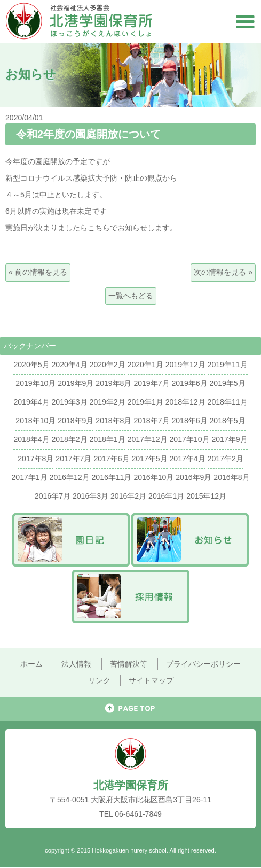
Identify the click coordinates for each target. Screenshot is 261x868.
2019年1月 (145, 402)
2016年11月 (111, 477)
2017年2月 (226, 459)
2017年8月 (35, 459)
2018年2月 (69, 439)
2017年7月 (73, 459)
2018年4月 (31, 439)
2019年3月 (69, 402)
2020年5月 (31, 365)
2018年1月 (108, 439)
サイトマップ (151, 680)
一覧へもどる (131, 296)
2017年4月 (188, 459)
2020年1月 (145, 365)
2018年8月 (113, 421)
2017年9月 (229, 439)
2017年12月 (148, 439)
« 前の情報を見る (38, 272)
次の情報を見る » (223, 272)
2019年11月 (228, 365)
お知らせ (190, 540)
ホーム (31, 664)
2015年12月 (206, 496)
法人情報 (76, 664)
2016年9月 (193, 477)
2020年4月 (69, 365)
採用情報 (131, 596)
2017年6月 (111, 459)
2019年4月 (31, 402)
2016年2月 (128, 496)
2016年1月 (166, 496)
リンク (99, 680)
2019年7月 (151, 383)
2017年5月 (149, 459)
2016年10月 (153, 477)
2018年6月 (189, 421)
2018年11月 (228, 402)
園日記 (71, 540)
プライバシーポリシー (203, 664)
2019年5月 (228, 383)
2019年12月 (185, 365)
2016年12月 (70, 477)
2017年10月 (190, 439)
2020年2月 (108, 365)
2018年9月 (76, 421)
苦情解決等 (129, 664)
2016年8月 (231, 477)
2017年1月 (29, 477)
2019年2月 (108, 402)
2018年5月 (228, 421)
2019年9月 (76, 383)
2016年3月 (90, 496)
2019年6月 (189, 383)
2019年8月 (113, 383)
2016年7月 (53, 496)
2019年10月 (35, 383)
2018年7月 (151, 421)
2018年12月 (185, 402)
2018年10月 (35, 421)
